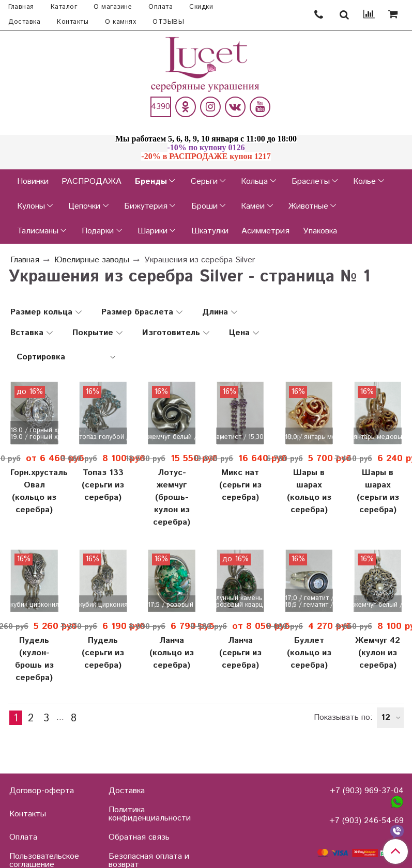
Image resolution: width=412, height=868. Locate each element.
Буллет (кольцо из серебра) (309, 653)
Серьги (204, 182)
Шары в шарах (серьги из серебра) (378, 491)
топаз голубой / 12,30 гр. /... (103, 437)
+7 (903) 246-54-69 (367, 821)
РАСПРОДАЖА (91, 182)
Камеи (253, 206)
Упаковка (320, 231)
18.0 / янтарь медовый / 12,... (309, 437)
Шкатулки (210, 231)
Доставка (24, 22)
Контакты (73, 22)
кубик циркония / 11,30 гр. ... (103, 605)
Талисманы (38, 231)
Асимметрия (265, 231)
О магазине (113, 7)
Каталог (64, 7)
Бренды (151, 182)
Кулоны (31, 206)
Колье (364, 182)
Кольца (254, 182)
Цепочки (84, 206)
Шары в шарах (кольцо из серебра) (309, 491)
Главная (21, 7)
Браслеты (311, 182)
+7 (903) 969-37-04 (367, 791)
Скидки (201, 7)
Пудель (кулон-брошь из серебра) (34, 659)
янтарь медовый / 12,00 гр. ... (378, 437)
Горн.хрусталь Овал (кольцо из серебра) (34, 491)
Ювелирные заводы (92, 260)
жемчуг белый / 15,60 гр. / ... (378, 605)
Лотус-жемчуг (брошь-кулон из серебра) (172, 498)
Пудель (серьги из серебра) (103, 653)
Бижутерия (146, 206)
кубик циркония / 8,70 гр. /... (34, 605)
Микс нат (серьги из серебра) (240, 485)
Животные (308, 206)
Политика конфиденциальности (150, 814)
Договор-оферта (42, 791)
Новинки (33, 182)
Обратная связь (139, 837)
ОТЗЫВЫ (168, 22)
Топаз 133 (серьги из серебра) (103, 485)
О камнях (120, 22)
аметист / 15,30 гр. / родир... (240, 437)
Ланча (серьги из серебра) (240, 653)
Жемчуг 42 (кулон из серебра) (378, 653)
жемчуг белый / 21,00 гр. (172, 437)
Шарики (152, 231)
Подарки (98, 231)
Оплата (161, 7)
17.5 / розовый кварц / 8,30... (172, 605)
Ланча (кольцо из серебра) (172, 653)
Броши (204, 206)
